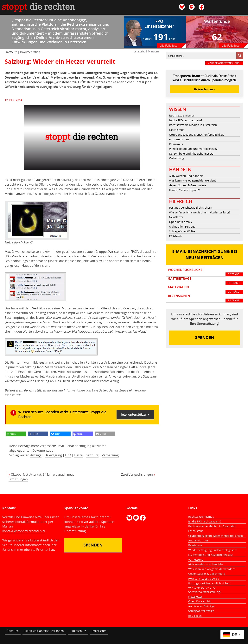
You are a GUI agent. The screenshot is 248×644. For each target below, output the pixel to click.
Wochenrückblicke (206, 272)
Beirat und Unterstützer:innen (44, 631)
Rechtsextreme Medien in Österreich (193, 125)
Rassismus (176, 144)
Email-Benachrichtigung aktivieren (82, 446)
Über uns (13, 631)
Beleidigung (53, 455)
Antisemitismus (179, 139)
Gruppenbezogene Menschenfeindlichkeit (196, 135)
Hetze (78, 455)
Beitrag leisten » (205, 89)
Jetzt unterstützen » (135, 414)
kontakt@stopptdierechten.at (24, 531)
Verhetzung (110, 455)
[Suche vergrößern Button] (240, 56)
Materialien (206, 289)
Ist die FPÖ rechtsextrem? (186, 120)
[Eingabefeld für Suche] (201, 56)
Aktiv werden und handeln (186, 176)
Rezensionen (206, 298)
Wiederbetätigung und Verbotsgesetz (193, 149)
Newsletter (176, 217)
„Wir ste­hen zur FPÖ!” (123, 252)
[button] (16, 434)
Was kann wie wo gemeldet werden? (193, 180)
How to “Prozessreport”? (184, 190)
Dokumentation (30, 52)
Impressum (99, 631)
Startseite (11, 52)
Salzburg (92, 455)
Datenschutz (78, 631)
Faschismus (177, 130)
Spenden (205, 338)
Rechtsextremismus (182, 115)
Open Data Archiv (181, 222)
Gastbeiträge (206, 281)
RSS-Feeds (176, 236)
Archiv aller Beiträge (182, 227)
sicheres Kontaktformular (21, 522)
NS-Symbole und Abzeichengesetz (191, 154)
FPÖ (68, 455)
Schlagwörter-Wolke (182, 231)
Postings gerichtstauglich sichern (191, 208)
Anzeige (36, 455)
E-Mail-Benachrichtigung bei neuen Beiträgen (205, 255)
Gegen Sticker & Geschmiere (188, 185)
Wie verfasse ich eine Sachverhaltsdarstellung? (200, 212)
